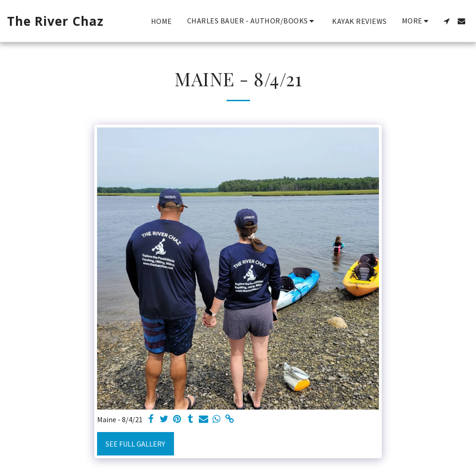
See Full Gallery (135, 444)
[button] (252, 21)
